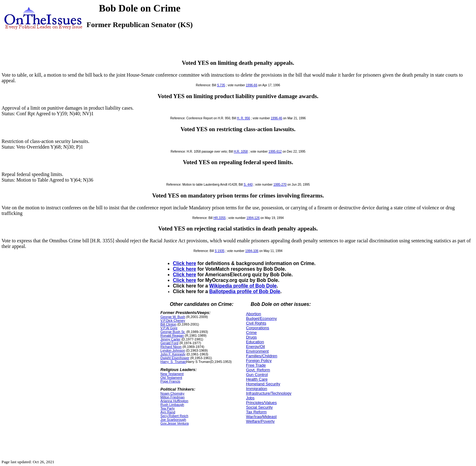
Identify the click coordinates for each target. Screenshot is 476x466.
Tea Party (167, 408)
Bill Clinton (168, 324)
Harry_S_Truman (173, 362)
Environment (257, 351)
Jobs (250, 398)
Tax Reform (256, 412)
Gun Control (257, 375)
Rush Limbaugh (172, 405)
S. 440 (248, 185)
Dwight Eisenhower (175, 358)
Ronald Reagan (172, 335)
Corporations (257, 328)
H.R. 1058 (241, 152)
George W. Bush (173, 317)
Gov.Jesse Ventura (174, 423)
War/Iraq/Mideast (261, 417)
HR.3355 (220, 218)
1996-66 (252, 85)
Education (255, 342)
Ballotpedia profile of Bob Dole (245, 291)
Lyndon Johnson (173, 350)
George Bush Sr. (173, 332)
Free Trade (256, 365)
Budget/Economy (261, 319)
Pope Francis (170, 381)
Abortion (253, 314)
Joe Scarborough (173, 420)
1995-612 (275, 152)
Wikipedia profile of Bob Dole (243, 286)
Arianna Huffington (174, 401)
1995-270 (280, 185)
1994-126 (253, 218)
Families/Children (262, 356)
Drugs (251, 337)
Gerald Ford (169, 343)
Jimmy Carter (170, 339)
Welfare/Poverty (260, 421)
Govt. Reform (258, 370)
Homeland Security (263, 384)
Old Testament (171, 378)
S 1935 (219, 251)
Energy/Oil (255, 347)
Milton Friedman (172, 397)
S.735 (221, 85)
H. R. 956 (243, 118)
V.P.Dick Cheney (173, 321)
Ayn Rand (168, 412)
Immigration (257, 389)
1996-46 (277, 118)
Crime (251, 333)
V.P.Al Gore (169, 328)
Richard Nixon (171, 347)
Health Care (257, 379)
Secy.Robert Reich (174, 416)
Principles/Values (261, 403)
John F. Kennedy (173, 354)
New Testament (172, 374)
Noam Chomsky (172, 393)
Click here (184, 263)
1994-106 (252, 251)
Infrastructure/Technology (269, 393)
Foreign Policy (259, 361)
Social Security (259, 407)
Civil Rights (256, 323)
